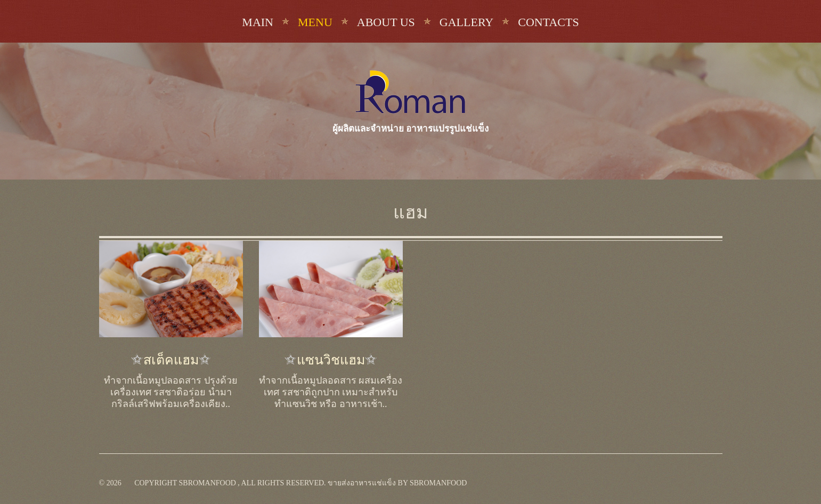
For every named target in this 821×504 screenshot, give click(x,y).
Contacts (548, 22)
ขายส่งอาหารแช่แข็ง (362, 483)
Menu (315, 22)
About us (386, 22)
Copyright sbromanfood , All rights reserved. (230, 483)
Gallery (466, 22)
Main (258, 22)
